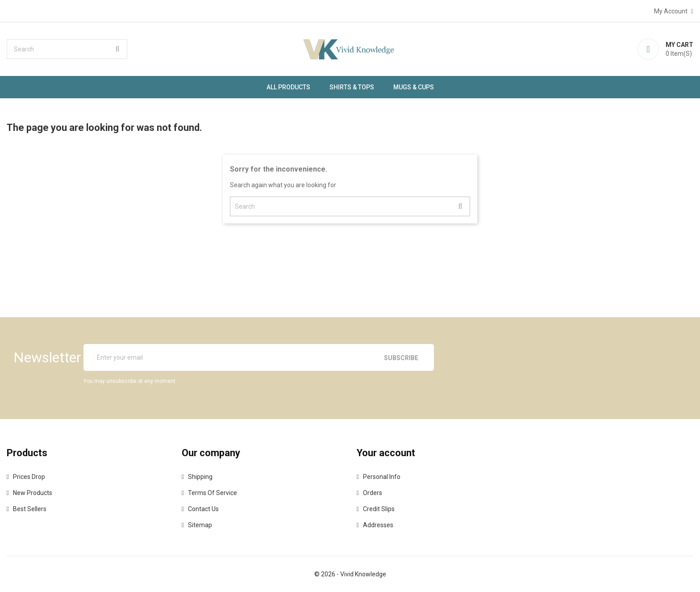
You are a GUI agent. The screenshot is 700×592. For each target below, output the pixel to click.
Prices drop (29, 477)
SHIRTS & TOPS (352, 87)
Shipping (200, 477)
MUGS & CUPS (414, 87)
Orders (373, 493)
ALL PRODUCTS (288, 87)
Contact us (203, 509)
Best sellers (30, 509)
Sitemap (200, 525)
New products (33, 493)
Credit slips (379, 509)
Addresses (378, 525)
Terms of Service (212, 493)
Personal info (382, 477)
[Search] (67, 49)
